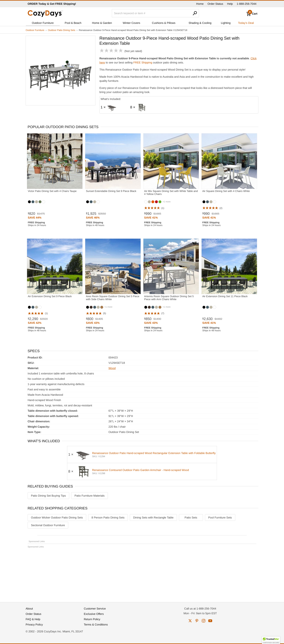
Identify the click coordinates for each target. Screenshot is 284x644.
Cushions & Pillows (164, 23)
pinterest (197, 621)
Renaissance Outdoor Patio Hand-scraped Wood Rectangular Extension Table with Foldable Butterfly (154, 453)
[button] (271, 640)
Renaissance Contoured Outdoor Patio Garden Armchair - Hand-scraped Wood (141, 470)
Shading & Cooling (200, 23)
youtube (210, 621)
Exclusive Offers (94, 614)
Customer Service (95, 609)
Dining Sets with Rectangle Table (153, 517)
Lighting (226, 23)
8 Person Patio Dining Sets (108, 517)
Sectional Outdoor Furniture (48, 525)
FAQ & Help (33, 619)
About (29, 609)
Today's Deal (246, 23)
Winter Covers (131, 23)
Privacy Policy (34, 624)
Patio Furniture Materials (90, 496)
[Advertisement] (142, 573)
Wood (112, 368)
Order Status (215, 4)
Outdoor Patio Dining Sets (62, 30)
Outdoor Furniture (43, 23)
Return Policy (92, 619)
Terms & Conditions (96, 624)
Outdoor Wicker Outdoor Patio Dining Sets (57, 517)
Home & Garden (102, 23)
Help (230, 4)
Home (200, 4)
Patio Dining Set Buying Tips (48, 496)
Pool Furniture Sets (220, 517)
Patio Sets (191, 517)
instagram (204, 621)
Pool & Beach (73, 23)
